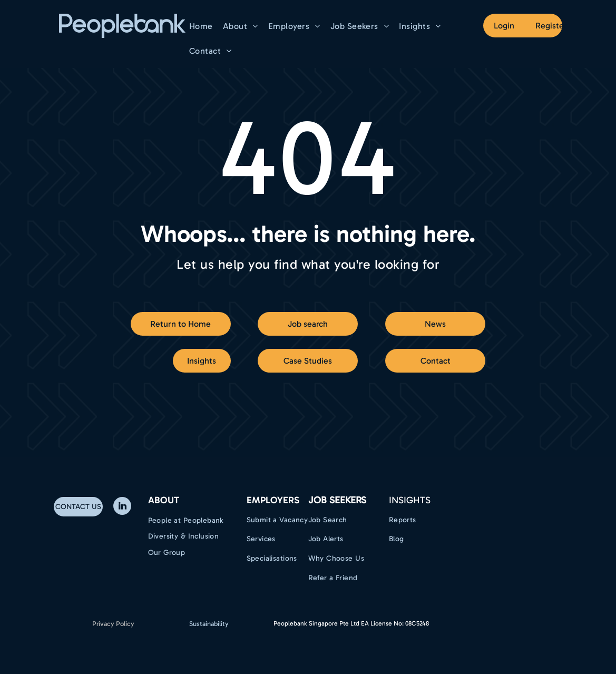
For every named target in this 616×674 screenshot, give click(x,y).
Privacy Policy (113, 624)
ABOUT (164, 500)
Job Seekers (337, 500)
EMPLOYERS (273, 500)
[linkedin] (122, 507)
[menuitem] (202, 26)
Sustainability (209, 624)
